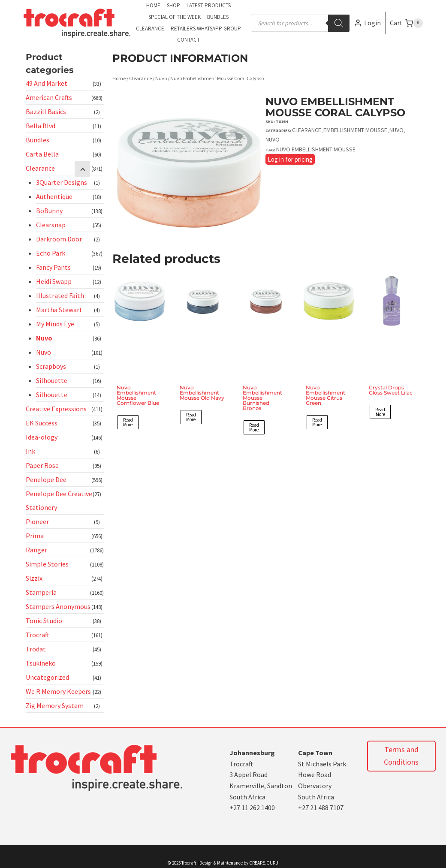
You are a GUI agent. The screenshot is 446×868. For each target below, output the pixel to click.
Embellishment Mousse (355, 130)
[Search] (339, 23)
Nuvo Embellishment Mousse (316, 149)
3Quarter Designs (62, 182)
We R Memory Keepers (58, 691)
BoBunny (49, 211)
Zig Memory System (55, 705)
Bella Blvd (41, 126)
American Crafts (49, 97)
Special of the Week (175, 17)
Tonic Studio (44, 621)
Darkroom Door (59, 239)
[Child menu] (82, 169)
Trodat (36, 649)
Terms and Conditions (401, 756)
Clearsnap (51, 225)
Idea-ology (42, 437)
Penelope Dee (46, 479)
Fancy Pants (53, 267)
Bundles (218, 17)
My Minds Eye (55, 324)
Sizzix (34, 578)
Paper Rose (42, 465)
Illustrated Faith (60, 295)
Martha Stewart (59, 310)
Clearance (150, 29)
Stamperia (41, 592)
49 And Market (47, 83)
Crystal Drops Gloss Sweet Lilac (391, 390)
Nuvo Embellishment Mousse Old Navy (202, 393)
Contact (188, 40)
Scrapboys (51, 366)
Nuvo (44, 338)
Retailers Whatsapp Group (206, 29)
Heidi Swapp (54, 281)
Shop (173, 5)
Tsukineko (41, 663)
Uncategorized (47, 677)
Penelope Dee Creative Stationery (59, 500)
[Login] (367, 23)
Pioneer (37, 521)
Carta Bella (42, 154)
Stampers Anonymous (58, 606)
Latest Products (209, 5)
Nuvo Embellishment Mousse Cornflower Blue (138, 395)
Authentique (54, 196)
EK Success (42, 423)
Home (153, 5)
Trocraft (38, 635)
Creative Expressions (56, 409)
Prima (35, 536)
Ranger (36, 550)
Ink (30, 451)
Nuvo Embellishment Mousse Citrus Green (325, 395)
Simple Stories (47, 564)
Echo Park (51, 253)
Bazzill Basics (46, 112)
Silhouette (52, 380)
